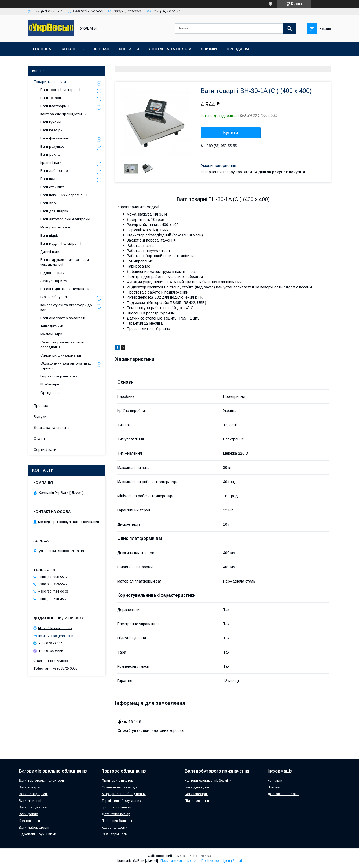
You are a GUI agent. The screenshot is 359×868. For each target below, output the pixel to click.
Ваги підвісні (51, 235)
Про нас (101, 49)
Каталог (69, 49)
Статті (39, 439)
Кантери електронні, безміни (208, 780)
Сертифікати (45, 450)
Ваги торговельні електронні (43, 780)
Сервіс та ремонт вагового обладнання (63, 345)
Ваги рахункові (53, 146)
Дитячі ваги (50, 252)
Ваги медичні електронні (61, 244)
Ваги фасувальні (54, 138)
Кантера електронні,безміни (63, 114)
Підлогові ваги (52, 273)
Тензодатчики (52, 326)
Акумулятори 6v (54, 281)
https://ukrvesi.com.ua (55, 628)
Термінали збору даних (121, 801)
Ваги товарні (51, 98)
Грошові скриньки (116, 807)
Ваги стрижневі (53, 187)
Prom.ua (205, 856)
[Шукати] (289, 28)
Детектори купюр (116, 814)
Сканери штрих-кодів (120, 787)
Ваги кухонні (51, 122)
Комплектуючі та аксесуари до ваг (66, 307)
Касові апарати (115, 827)
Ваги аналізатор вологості (63, 318)
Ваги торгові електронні (60, 90)
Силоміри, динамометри (61, 355)
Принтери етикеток (117, 780)
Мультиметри (51, 334)
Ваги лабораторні (55, 171)
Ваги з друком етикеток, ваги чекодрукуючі (65, 262)
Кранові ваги (51, 163)
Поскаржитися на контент (180, 861)
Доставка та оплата (170, 49)
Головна (42, 49)
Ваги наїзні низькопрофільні (64, 195)
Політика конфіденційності (222, 861)
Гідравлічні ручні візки (59, 376)
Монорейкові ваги (55, 227)
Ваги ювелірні (52, 130)
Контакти (129, 49)
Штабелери (50, 384)
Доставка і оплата (283, 794)
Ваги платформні (55, 106)
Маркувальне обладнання (124, 794)
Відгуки (40, 417)
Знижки (209, 49)
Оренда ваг (238, 49)
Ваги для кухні (197, 787)
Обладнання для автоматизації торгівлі (67, 366)
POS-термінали (115, 834)
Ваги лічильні (30, 801)
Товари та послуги (50, 82)
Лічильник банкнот (117, 821)
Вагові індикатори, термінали (65, 289)
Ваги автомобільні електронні (65, 219)
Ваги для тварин (54, 211)
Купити (231, 133)
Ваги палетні (51, 179)
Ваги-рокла (50, 155)
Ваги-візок (49, 203)
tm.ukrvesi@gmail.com (56, 636)
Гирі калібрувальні (56, 297)
